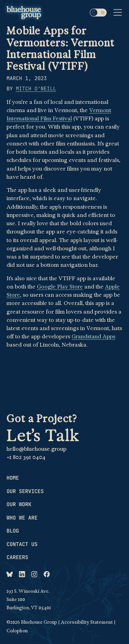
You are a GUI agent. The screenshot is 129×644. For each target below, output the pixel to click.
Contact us (22, 544)
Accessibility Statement (87, 622)
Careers (17, 557)
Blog (13, 531)
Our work (19, 504)
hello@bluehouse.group (36, 449)
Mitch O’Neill (36, 89)
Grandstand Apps (93, 337)
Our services (25, 491)
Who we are (22, 518)
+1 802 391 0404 (26, 457)
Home (13, 478)
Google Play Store (60, 287)
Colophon (17, 631)
